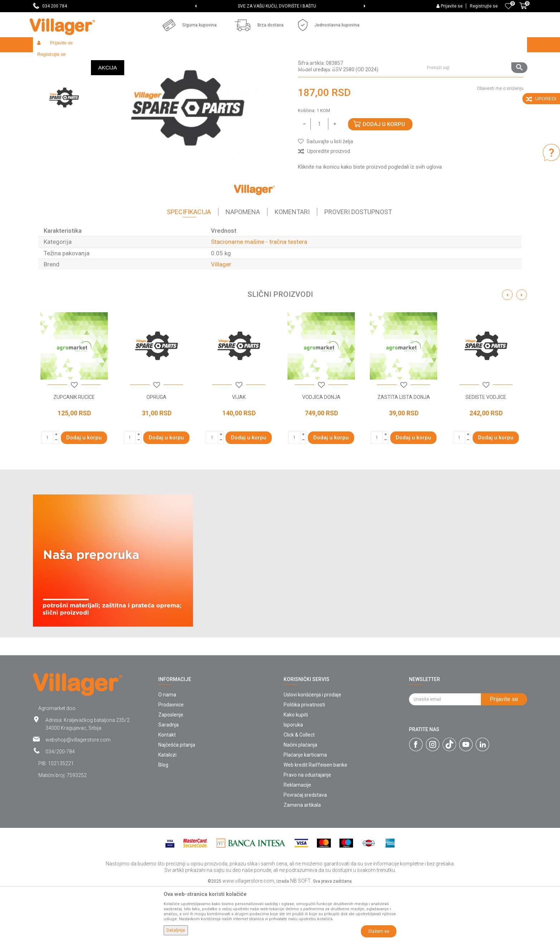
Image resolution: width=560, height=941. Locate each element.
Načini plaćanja (300, 797)
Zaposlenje (171, 767)
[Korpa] (523, 10)
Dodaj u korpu (384, 177)
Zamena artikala (302, 857)
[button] (474, 45)
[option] (280, 6)
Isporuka (293, 777)
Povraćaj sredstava (305, 847)
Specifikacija (189, 264)
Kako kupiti (296, 767)
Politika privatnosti (304, 757)
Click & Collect (299, 787)
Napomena (243, 264)
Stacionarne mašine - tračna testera (276, 60)
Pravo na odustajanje (307, 827)
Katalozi (167, 807)
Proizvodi (76, 60)
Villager (221, 317)
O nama (167, 747)
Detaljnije (176, 930)
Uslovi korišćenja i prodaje (312, 747)
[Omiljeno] (508, 6)
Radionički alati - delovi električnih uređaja (191, 60)
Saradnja (168, 777)
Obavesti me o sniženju (500, 141)
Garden (98, 60)
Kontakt (167, 787)
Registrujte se (484, 6)
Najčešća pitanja (177, 797)
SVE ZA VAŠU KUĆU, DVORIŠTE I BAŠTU (279, 6)
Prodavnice (171, 757)
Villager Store (47, 60)
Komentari (292, 264)
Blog (163, 817)
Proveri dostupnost (358, 264)
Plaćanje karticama (305, 807)
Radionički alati (127, 60)
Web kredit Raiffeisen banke (315, 817)
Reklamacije (297, 837)
